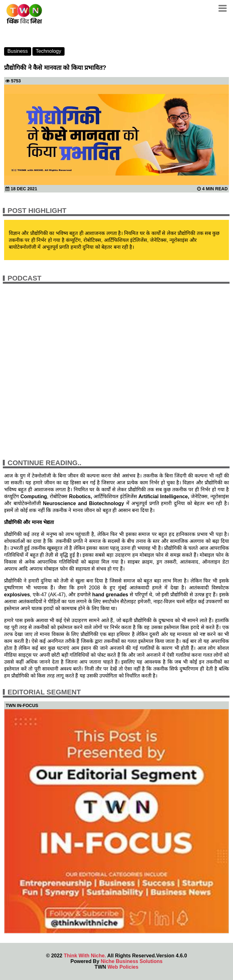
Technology (49, 51)
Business (17, 51)
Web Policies (123, 967)
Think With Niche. (85, 956)
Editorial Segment (44, 692)
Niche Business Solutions (132, 961)
